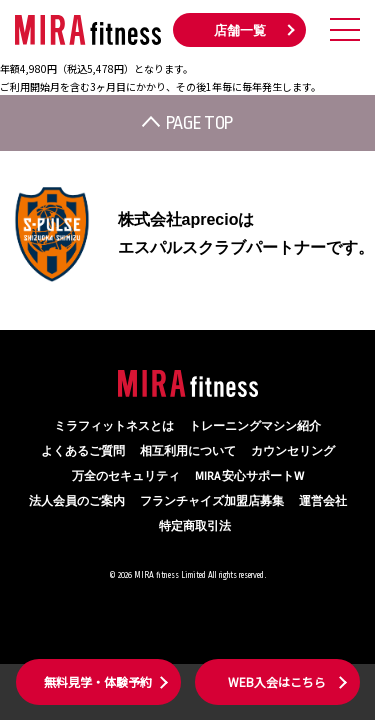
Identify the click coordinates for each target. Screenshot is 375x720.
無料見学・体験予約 (98, 681)
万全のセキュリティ (126, 476)
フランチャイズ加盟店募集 (212, 501)
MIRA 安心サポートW (249, 476)
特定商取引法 (195, 526)
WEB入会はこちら (277, 681)
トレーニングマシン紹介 (255, 426)
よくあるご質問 (83, 451)
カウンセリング (293, 451)
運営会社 (323, 501)
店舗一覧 (240, 31)
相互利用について (188, 451)
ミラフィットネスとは (114, 426)
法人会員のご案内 (77, 501)
